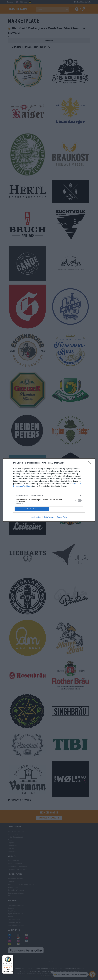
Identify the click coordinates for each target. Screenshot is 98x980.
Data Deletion (36, 517)
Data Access (49, 517)
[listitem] (49, 495)
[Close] (90, 463)
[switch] (78, 501)
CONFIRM (32, 509)
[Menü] (12, 957)
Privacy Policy (62, 517)
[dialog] (49, 490)
